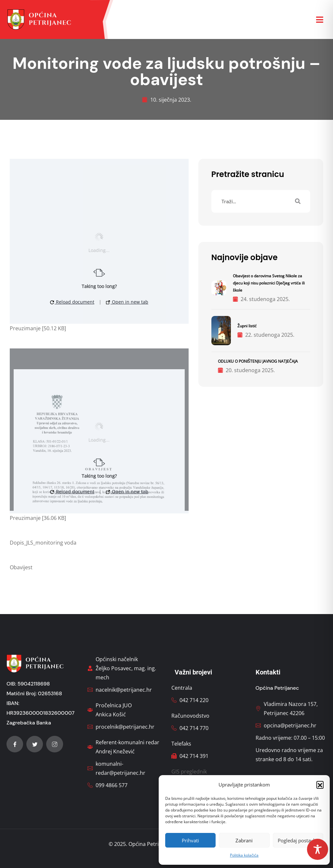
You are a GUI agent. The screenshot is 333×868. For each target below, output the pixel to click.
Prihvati (190, 840)
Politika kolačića (244, 855)
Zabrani (244, 840)
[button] (320, 785)
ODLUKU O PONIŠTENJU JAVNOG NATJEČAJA (258, 361)
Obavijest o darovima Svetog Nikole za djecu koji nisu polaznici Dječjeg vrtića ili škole (269, 283)
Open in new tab (127, 302)
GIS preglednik (189, 772)
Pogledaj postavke (298, 840)
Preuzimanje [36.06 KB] (38, 518)
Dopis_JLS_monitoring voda (43, 543)
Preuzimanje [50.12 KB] (38, 328)
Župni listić (247, 326)
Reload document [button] (72, 302)
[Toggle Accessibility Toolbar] (318, 849)
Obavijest (21, 567)
